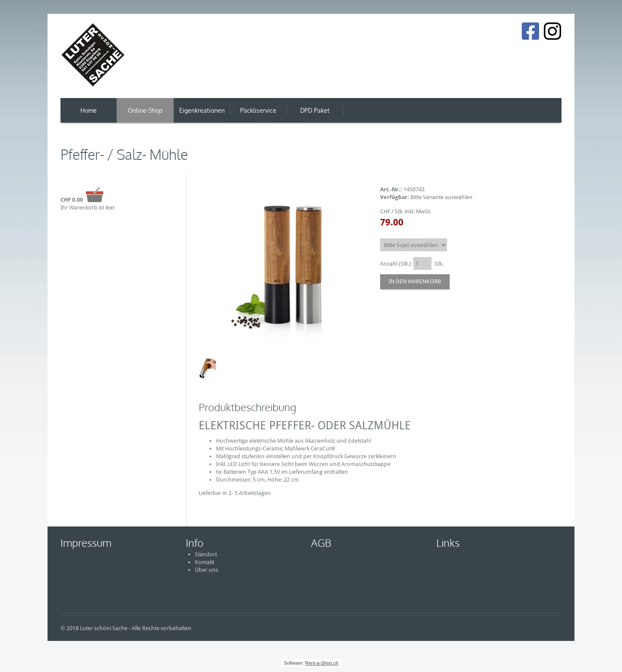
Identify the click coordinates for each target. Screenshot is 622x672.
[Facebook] (530, 31)
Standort (206, 554)
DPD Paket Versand (315, 115)
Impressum (86, 543)
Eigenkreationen (202, 110)
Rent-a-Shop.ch (322, 663)
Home (89, 110)
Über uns (206, 570)
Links (448, 543)
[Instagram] (552, 31)
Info (195, 543)
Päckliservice (258, 110)
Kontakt (205, 562)
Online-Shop (145, 110)
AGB (321, 543)
